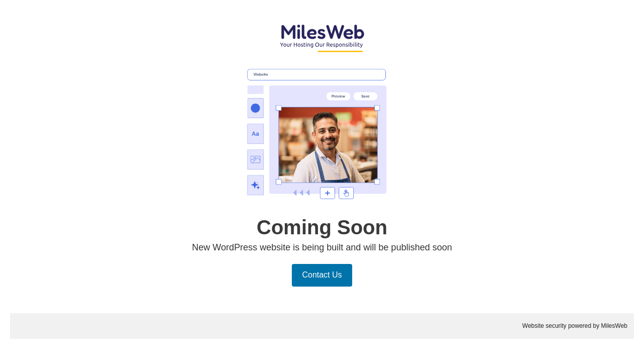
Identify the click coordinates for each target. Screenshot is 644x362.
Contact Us (322, 275)
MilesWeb (614, 326)
